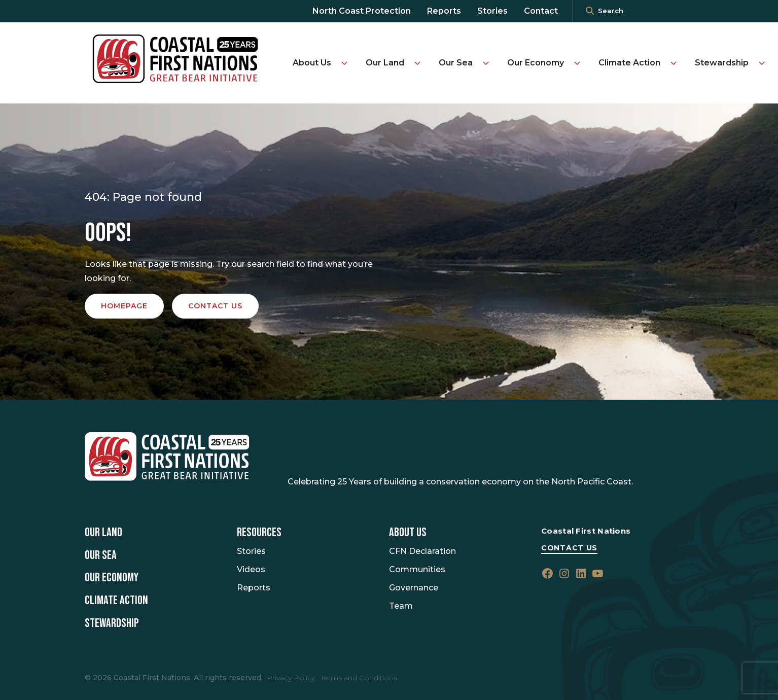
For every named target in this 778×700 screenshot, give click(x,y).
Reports (444, 11)
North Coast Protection (362, 11)
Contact (541, 11)
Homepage (124, 306)
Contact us (215, 306)
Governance (414, 588)
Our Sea (456, 63)
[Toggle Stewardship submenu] (762, 63)
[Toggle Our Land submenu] (417, 63)
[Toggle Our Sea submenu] (486, 63)
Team (401, 606)
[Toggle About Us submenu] (344, 63)
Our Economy (536, 63)
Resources (259, 533)
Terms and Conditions (359, 678)
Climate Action (629, 63)
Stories (492, 11)
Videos (251, 569)
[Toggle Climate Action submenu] (674, 63)
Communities (417, 569)
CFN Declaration (422, 551)
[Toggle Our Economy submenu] (577, 63)
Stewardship (722, 63)
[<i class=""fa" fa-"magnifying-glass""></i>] (590, 11)
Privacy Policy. (292, 678)
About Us (312, 63)
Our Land (385, 63)
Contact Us (569, 548)
